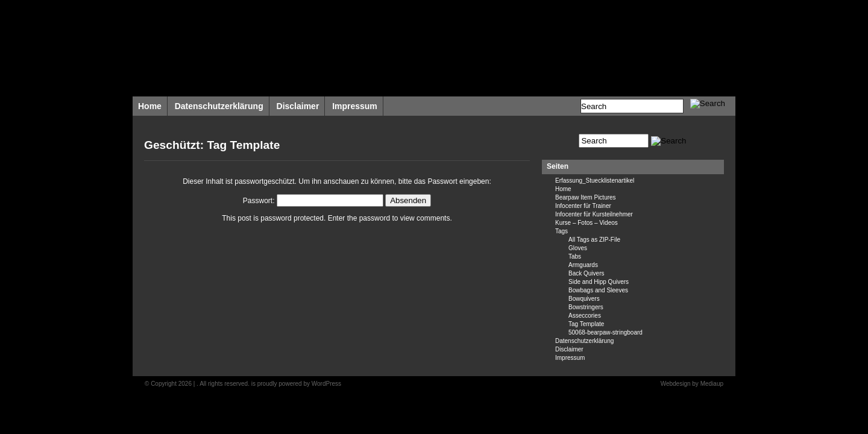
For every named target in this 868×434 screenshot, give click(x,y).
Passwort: (313, 201)
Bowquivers (584, 299)
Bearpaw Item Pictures (586, 197)
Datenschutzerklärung (219, 106)
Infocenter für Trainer (583, 206)
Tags (561, 231)
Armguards (583, 265)
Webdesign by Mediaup (692, 384)
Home (150, 106)
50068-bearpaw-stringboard (605, 332)
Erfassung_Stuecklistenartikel (595, 181)
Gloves (578, 248)
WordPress (326, 384)
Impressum (355, 106)
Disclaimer (298, 106)
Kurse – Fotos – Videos (587, 223)
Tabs (575, 256)
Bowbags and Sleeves (598, 290)
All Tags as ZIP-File (594, 240)
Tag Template (586, 324)
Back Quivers (586, 273)
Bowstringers (586, 307)
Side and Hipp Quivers (599, 282)
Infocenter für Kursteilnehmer (594, 214)
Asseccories (585, 316)
